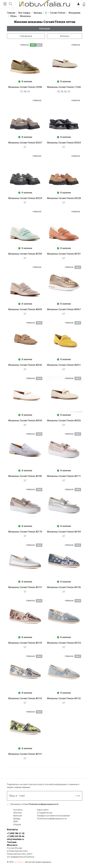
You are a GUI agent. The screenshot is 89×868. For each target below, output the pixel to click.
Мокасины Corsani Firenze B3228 (64, 198)
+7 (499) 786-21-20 (16, 833)
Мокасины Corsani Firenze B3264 (64, 143)
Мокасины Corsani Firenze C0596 (25, 87)
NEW (16, 821)
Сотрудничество (45, 813)
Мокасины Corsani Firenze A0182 (25, 476)
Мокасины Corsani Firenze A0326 (64, 421)
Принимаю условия (34, 804)
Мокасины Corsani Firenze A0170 (25, 532)
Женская (17, 813)
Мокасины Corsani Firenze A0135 (25, 643)
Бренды (17, 819)
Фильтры (65, 36)
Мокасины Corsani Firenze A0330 (25, 421)
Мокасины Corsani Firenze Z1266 (64, 87)
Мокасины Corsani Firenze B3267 (25, 143)
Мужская (18, 816)
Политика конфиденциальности (44, 804)
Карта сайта (43, 810)
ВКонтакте (12, 845)
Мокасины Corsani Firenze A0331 (64, 365)
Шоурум (17, 824)
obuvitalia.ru (19, 862)
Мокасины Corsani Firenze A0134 (64, 643)
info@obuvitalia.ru (15, 839)
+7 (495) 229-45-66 (16, 836)
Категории (45, 29)
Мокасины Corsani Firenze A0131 (25, 754)
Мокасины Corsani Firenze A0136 (64, 587)
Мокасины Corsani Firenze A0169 (64, 532)
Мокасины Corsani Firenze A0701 (64, 254)
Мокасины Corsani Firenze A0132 (64, 698)
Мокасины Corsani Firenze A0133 (25, 698)
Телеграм (12, 842)
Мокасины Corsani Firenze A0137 (25, 587)
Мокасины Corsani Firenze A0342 (25, 365)
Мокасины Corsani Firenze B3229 (25, 198)
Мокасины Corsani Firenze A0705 (25, 254)
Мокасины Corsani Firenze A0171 (64, 476)
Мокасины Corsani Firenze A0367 (64, 309)
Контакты (18, 810)
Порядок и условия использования (53, 816)
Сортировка (26, 36)
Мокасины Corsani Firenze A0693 (25, 309)
